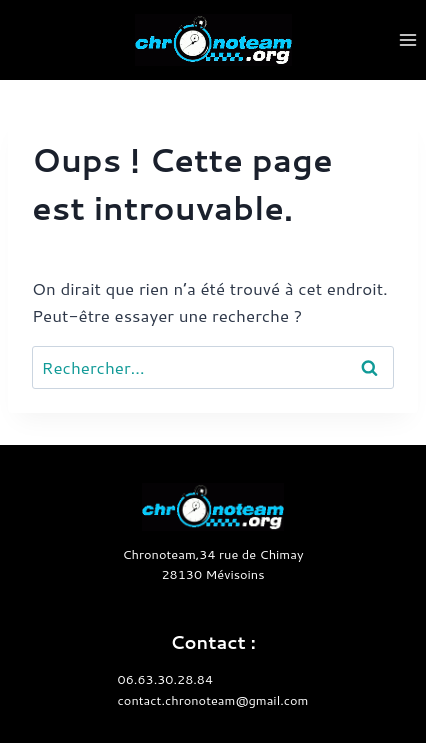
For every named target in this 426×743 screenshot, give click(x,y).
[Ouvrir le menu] (407, 39)
